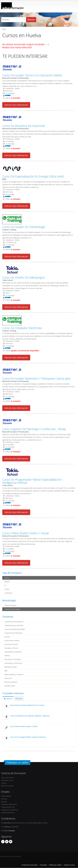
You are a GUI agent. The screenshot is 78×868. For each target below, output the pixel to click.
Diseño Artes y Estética (12, 640)
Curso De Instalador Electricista (22, 328)
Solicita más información (16, 105)
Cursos (7, 578)
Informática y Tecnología (13, 659)
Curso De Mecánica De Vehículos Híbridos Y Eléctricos (30, 716)
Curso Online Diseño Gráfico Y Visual (25, 533)
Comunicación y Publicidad (14, 633)
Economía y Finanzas (12, 644)
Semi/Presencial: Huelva (13, 609)
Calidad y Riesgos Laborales (14, 625)
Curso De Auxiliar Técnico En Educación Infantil (32, 75)
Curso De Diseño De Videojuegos (24, 277)
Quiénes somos (69, 865)
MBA (6, 671)
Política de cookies (55, 865)
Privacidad (43, 865)
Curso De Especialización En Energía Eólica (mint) (33, 176)
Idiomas (7, 656)
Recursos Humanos (11, 682)
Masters (7, 582)
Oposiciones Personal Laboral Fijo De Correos (27, 705)
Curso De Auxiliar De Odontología (24, 227)
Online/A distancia (11, 605)
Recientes (19, 699)
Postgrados (8, 593)
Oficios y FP (8, 678)
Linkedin (11, 842)
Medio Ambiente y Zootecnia (14, 674)
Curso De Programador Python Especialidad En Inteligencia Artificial (32, 481)
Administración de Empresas (14, 622)
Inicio (4, 29)
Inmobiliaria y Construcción (14, 663)
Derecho (8, 637)
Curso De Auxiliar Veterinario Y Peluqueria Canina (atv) (36, 378)
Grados (7, 589)
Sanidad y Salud (10, 686)
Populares (8, 699)
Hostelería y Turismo (12, 648)
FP (5, 585)
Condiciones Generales (30, 865)
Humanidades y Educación (13, 652)
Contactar (12, 831)
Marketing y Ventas (11, 667)
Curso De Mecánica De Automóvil (23, 126)
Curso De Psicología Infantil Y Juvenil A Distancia (28, 737)
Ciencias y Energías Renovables (15, 629)
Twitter (7, 842)
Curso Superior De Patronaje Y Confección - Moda (34, 429)
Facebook (3, 842)
